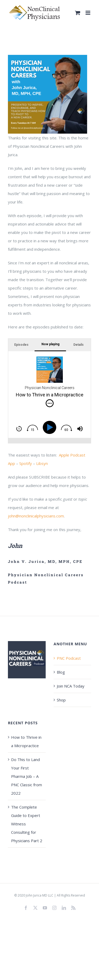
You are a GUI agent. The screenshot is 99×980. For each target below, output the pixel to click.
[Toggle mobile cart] (78, 13)
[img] (50, 403)
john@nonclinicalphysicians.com (36, 516)
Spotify (26, 463)
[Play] (50, 427)
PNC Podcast (69, 658)
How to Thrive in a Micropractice (26, 741)
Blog (61, 672)
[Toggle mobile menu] (88, 13)
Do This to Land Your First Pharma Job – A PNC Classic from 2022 (27, 776)
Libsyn (42, 463)
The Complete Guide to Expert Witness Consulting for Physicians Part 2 (27, 824)
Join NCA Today (71, 686)
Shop (61, 700)
